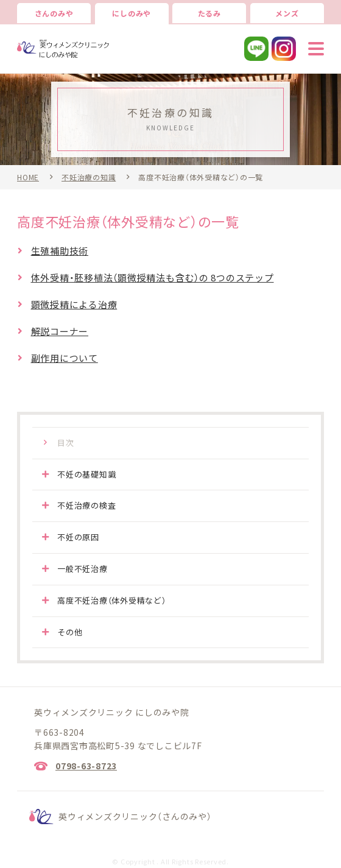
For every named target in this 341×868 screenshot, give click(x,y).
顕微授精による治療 (74, 305)
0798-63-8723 (86, 766)
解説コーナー (60, 331)
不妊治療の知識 (89, 177)
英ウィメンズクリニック (135, 816)
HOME (28, 177)
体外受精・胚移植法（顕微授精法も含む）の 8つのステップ (153, 278)
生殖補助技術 (60, 251)
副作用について (65, 358)
